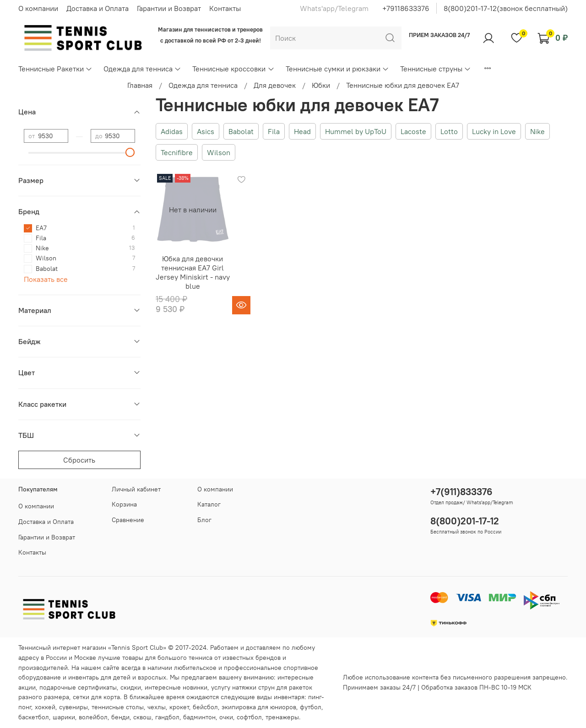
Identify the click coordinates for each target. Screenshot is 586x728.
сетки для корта (96, 697)
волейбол (93, 717)
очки (226, 717)
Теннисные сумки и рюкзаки (337, 69)
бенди (120, 717)
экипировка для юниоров (259, 707)
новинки (195, 687)
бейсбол (205, 707)
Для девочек (275, 85)
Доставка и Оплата (98, 8)
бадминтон (199, 717)
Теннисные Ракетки (55, 69)
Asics (206, 131)
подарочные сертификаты (78, 687)
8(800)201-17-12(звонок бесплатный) (506, 8)
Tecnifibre (177, 152)
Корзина (124, 504)
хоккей (45, 707)
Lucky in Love (494, 131)
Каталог (209, 504)
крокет (179, 707)
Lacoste (413, 131)
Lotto (449, 131)
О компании (38, 8)
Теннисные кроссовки (233, 69)
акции (27, 687)
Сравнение (128, 520)
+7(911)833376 (461, 492)
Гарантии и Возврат (169, 8)
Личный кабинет (136, 489)
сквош (142, 717)
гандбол (167, 717)
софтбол (249, 717)
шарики (64, 717)
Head (302, 131)
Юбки (321, 85)
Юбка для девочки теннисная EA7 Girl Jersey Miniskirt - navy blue (193, 272)
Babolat (241, 131)
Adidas (172, 131)
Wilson (219, 152)
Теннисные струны (436, 69)
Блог (204, 520)
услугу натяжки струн (243, 687)
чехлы (157, 707)
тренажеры (282, 717)
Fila (274, 131)
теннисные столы (118, 707)
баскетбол (34, 717)
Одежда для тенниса (142, 69)
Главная (140, 85)
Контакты (225, 8)
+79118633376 (406, 8)
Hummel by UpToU (356, 131)
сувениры (73, 707)
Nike (537, 131)
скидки (131, 687)
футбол (311, 707)
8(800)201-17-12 (465, 521)
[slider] (130, 152)
